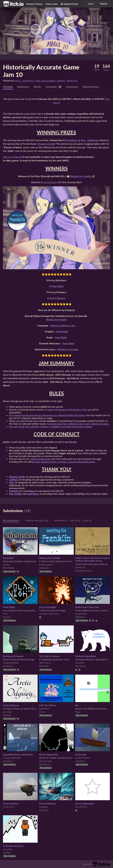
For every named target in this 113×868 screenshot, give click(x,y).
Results (39, 87)
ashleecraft (80, 568)
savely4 (6, 565)
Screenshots (75, 87)
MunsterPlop (81, 614)
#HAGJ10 (72, 81)
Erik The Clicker (48, 705)
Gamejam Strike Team (49, 614)
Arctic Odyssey (11, 705)
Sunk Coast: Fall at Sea (87, 607)
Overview (8, 87)
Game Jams (52, 4)
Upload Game (70, 4)
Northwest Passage (13, 656)
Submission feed (94, 87)
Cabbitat (13, 480)
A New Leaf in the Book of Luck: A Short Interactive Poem (92, 559)
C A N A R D (9, 807)
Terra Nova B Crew (13, 846)
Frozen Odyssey (48, 804)
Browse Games (35, 4)
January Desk (45, 761)
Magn (78, 712)
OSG (5, 614)
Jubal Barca (28, 81)
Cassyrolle (8, 849)
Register (104, 4)
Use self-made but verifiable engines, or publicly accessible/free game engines (51, 427)
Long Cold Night (48, 607)
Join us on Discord (13, 157)
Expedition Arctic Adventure (18, 755)
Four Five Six (81, 807)
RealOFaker (44, 709)
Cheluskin (8, 558)
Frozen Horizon (11, 804)
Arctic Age (81, 755)
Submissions (24, 87)
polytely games (46, 565)
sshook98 (80, 663)
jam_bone (7, 712)
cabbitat (61, 81)
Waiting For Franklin (50, 558)
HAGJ (17, 81)
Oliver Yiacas (45, 663)
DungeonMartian (11, 663)
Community (53, 87)
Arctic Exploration (49, 755)
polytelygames (51, 182)
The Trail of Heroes (49, 656)
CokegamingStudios (12, 758)
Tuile (37, 81)
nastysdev (44, 807)
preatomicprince (83, 758)
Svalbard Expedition (86, 656)
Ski (77, 705)
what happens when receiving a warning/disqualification (65, 462)
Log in (91, 4)
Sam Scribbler (48, 81)
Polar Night (9, 607)
